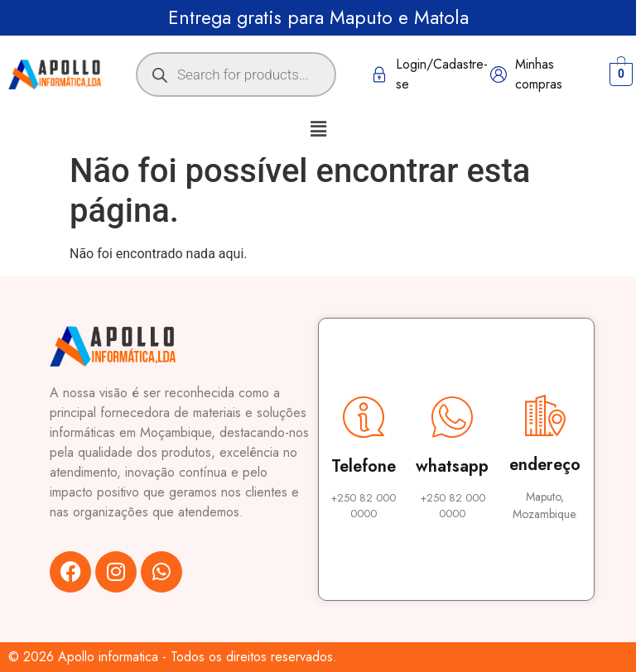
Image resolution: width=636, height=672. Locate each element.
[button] (318, 129)
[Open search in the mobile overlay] (236, 74)
